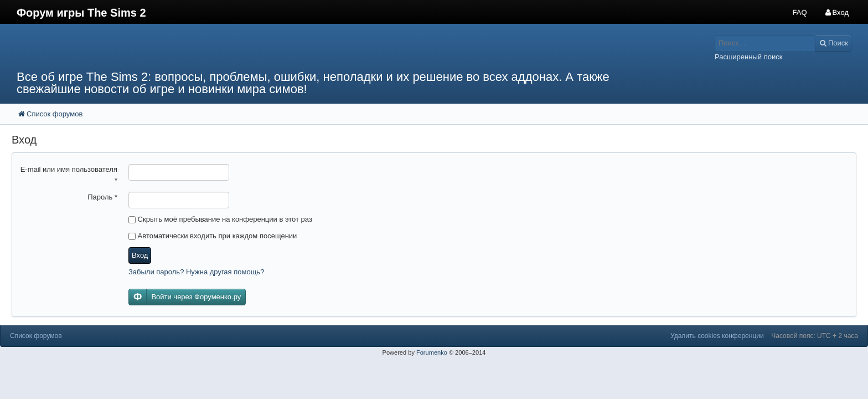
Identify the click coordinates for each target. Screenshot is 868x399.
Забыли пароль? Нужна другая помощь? (196, 272)
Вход (140, 255)
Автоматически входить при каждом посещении (213, 236)
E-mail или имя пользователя (69, 175)
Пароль (102, 197)
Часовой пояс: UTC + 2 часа (815, 336)
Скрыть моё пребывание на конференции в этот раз (220, 219)
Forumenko (432, 352)
